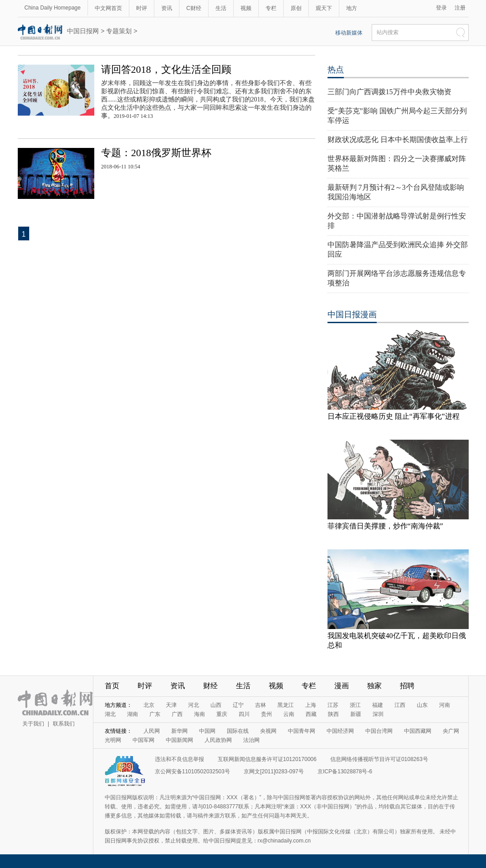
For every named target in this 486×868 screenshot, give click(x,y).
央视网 (268, 731)
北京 (149, 705)
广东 (155, 714)
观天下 (324, 8)
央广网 (451, 731)
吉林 (261, 705)
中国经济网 (340, 731)
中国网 (207, 731)
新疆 (356, 714)
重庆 (222, 714)
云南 (289, 714)
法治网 (251, 740)
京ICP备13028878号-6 (345, 772)
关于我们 (33, 724)
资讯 (167, 8)
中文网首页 (108, 8)
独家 (374, 686)
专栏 (271, 8)
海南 (200, 714)
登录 (441, 8)
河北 (194, 705)
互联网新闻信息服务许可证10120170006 (267, 759)
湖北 (110, 714)
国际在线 (238, 731)
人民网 (152, 731)
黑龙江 (286, 705)
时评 (142, 8)
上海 (311, 705)
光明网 (113, 740)
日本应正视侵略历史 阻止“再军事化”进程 (394, 416)
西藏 (311, 714)
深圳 (378, 714)
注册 (460, 8)
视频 (246, 8)
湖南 (133, 714)
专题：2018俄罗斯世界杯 (156, 153)
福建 (378, 705)
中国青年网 (302, 731)
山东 (422, 705)
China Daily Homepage (53, 8)
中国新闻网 (179, 740)
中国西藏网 (418, 731)
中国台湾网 (379, 731)
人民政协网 (218, 740)
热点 (336, 70)
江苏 (333, 705)
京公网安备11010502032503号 (192, 772)
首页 (112, 686)
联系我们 (64, 724)
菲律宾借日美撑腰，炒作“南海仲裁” (385, 526)
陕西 (333, 714)
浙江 (355, 705)
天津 (171, 705)
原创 (296, 8)
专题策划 (119, 31)
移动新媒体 (349, 33)
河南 (445, 705)
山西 (216, 705)
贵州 (266, 714)
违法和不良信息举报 (179, 759)
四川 (244, 714)
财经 (210, 686)
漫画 (342, 686)
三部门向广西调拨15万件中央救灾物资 (389, 92)
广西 (177, 714)
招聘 (407, 686)
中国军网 (143, 740)
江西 (400, 705)
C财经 (194, 8)
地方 (352, 8)
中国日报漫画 (352, 315)
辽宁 (238, 705)
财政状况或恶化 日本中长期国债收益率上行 (398, 140)
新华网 (179, 731)
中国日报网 (83, 31)
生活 (221, 8)
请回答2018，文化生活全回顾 (166, 69)
